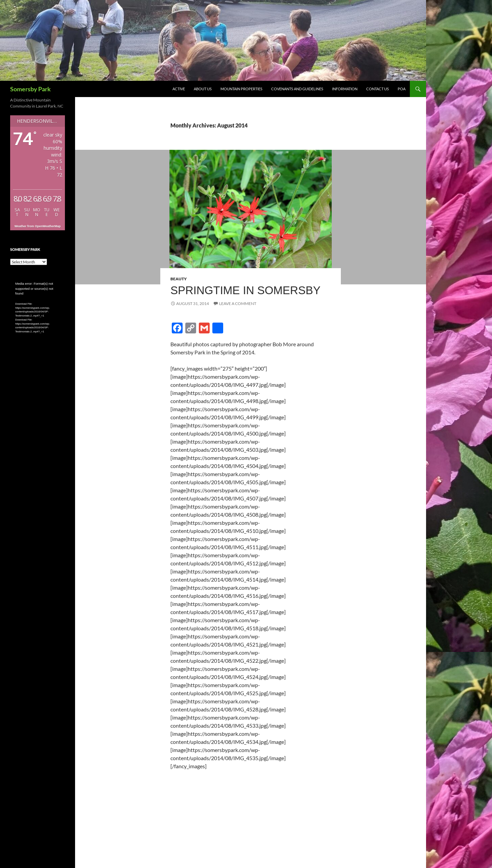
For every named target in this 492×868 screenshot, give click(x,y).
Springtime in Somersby (245, 290)
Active (179, 89)
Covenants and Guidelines (297, 89)
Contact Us (378, 89)
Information (345, 89)
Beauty (179, 279)
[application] (38, 297)
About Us (203, 89)
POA (402, 89)
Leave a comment (238, 303)
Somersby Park (30, 89)
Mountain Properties (241, 89)
